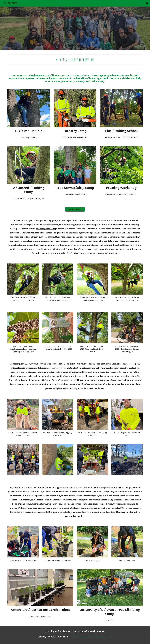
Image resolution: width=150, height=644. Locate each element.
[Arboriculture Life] (75, 209)
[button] (147, 3)
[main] (75, 59)
